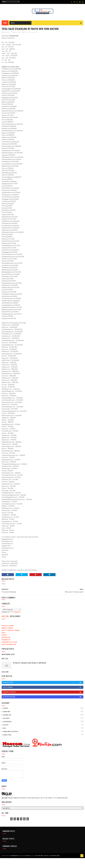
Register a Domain (8, 626)
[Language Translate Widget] (11, 609)
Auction (26, 32)
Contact (5, 635)
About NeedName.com (9, 644)
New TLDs (5, 659)
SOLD (36, 32)
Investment (6, 718)
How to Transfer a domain (10, 630)
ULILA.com (5, 672)
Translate (15, 612)
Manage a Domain (7, 628)
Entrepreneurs (7, 722)
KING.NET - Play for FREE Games (52, 856)
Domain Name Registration (11, 732)
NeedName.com (7, 715)
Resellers (6, 725)
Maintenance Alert (8, 654)
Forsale (31, 32)
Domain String (7, 735)
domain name (7, 712)
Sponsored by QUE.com (9, 642)
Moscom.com (6, 637)
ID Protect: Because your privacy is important (30, 663)
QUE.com (5, 616)
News (5, 728)
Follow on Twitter (43, 682)
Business (6, 708)
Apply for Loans (39, 856)
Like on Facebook (43, 687)
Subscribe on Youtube (43, 692)
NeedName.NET (6, 640)
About (4, 633)
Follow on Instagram (43, 697)
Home (5, 23)
